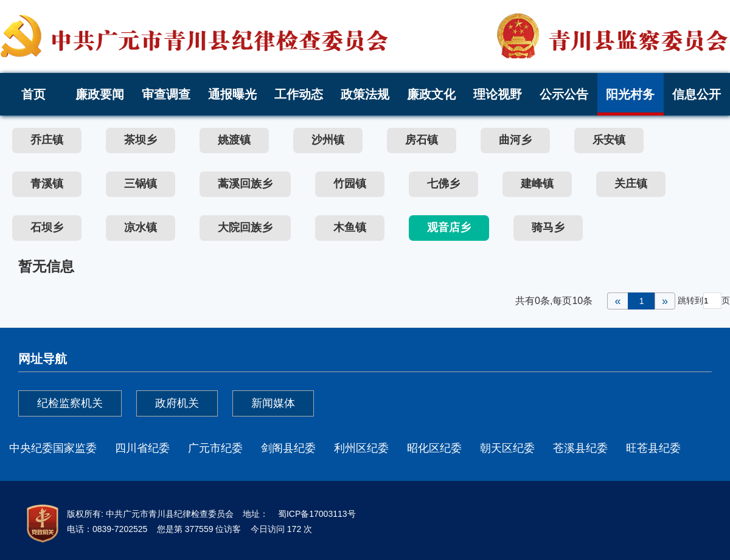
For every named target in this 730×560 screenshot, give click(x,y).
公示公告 (564, 94)
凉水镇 (141, 227)
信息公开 (697, 94)
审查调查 (166, 94)
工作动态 (299, 94)
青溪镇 (47, 184)
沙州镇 (328, 140)
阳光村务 (630, 94)
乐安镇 (609, 140)
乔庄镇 (47, 140)
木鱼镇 (350, 227)
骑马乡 (548, 227)
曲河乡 (515, 140)
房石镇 (422, 140)
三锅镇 (141, 184)
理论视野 (498, 94)
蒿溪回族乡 (245, 184)
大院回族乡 (245, 227)
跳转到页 (704, 300)
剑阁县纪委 (288, 448)
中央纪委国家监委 (53, 448)
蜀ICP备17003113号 (316, 514)
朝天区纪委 (507, 448)
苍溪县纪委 (580, 448)
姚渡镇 (234, 140)
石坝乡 (47, 227)
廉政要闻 (100, 94)
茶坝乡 (141, 140)
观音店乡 (449, 227)
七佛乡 (443, 184)
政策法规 (365, 94)
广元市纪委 (215, 448)
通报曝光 (232, 94)
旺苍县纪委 (653, 448)
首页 (33, 94)
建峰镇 (537, 184)
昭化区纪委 (434, 448)
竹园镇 (350, 184)
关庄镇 (631, 184)
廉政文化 (431, 94)
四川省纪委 (142, 448)
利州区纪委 (361, 448)
